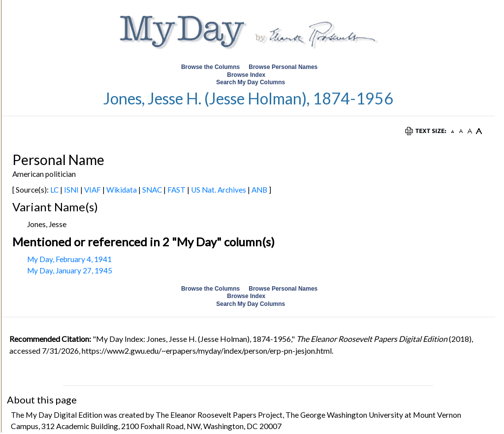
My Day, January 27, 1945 (70, 270)
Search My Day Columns (251, 82)
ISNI (71, 190)
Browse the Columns (210, 67)
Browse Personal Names (284, 67)
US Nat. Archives (219, 190)
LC (54, 190)
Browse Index (246, 75)
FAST (176, 190)
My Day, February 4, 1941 (69, 259)
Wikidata (122, 190)
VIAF (93, 190)
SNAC (152, 190)
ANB (259, 190)
